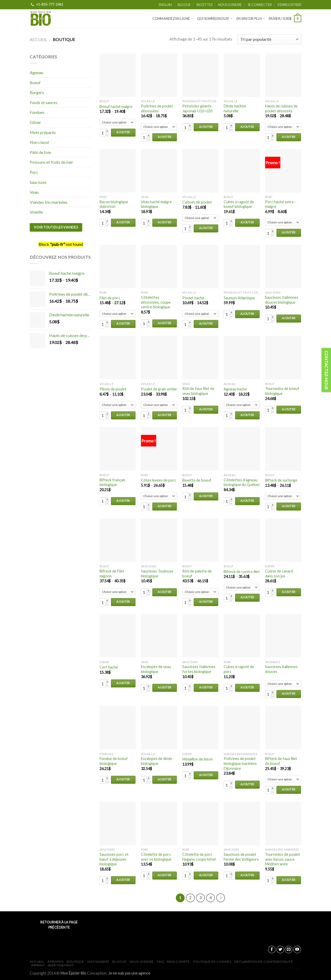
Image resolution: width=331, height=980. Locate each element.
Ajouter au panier (123, 134)
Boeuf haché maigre (116, 107)
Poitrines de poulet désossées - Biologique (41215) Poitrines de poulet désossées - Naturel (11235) (159, 127)
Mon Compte (179, 962)
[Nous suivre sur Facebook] (272, 950)
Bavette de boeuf (197, 480)
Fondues (37, 112)
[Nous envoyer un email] (289, 950)
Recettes (205, 5)
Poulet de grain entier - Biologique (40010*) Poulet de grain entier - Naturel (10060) (159, 405)
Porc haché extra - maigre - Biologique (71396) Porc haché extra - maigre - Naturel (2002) (283, 222)
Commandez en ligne (173, 18)
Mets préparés (43, 132)
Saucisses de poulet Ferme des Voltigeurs (241, 857)
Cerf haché (109, 667)
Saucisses (38, 182)
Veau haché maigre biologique (156, 204)
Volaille (36, 212)
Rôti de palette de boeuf (197, 574)
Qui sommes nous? (215, 18)
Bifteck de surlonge (281, 480)
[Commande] (269, 39)
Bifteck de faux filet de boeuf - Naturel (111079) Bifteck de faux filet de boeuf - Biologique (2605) (283, 779)
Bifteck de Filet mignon (112, 574)
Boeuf (35, 83)
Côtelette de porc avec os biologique (156, 857)
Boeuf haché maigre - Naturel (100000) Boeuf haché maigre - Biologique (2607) (118, 122)
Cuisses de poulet (197, 202)
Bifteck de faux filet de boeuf (281, 761)
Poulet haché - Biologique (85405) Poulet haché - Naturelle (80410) (200, 314)
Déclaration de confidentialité (264, 962)
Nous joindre (230, 5)
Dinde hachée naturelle (235, 108)
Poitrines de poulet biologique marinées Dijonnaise (240, 763)
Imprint (38, 965)
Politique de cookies (212, 962)
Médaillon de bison (198, 759)
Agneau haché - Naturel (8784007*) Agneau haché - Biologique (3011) (242, 405)
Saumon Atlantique (239, 298)
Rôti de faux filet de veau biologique (198, 391)
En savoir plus (251, 18)
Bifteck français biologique (112, 482)
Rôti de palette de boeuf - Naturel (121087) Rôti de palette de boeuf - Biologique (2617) (200, 592)
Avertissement (61, 965)
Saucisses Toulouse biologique (157, 574)
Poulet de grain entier (159, 389)
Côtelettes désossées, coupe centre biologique (156, 302)
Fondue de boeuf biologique (114, 761)
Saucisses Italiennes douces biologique (282, 300)
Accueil (38, 39)
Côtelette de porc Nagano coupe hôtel (199, 857)
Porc (34, 172)
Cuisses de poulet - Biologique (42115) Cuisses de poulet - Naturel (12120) (200, 218)
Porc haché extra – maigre (281, 204)
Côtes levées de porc (159, 480)
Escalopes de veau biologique (156, 669)
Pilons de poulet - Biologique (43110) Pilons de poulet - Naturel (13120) (118, 405)
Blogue (184, 5)
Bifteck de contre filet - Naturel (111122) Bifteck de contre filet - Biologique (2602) (242, 587)
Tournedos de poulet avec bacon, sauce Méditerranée (283, 859)
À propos (55, 962)
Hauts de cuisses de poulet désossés (281, 108)
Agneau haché (235, 389)
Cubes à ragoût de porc (239, 669)
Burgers (37, 92)
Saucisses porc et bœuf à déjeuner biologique (114, 859)
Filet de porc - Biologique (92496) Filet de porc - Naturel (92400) (118, 314)
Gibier (35, 122)
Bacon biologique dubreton (114, 204)
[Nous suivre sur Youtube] (297, 950)
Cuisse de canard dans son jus (279, 574)
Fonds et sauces (44, 102)
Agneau (36, 72)
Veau (34, 192)
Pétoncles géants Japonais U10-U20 (197, 108)
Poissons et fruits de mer (51, 162)
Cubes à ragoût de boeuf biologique (239, 204)
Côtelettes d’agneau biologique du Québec (242, 482)
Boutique (76, 962)
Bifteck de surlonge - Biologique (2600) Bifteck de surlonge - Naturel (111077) (283, 496)
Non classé (39, 142)
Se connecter (260, 5)
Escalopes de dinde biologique (157, 761)
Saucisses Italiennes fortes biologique (199, 669)
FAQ (160, 962)
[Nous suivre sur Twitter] (280, 950)
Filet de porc (110, 298)
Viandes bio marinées (49, 202)
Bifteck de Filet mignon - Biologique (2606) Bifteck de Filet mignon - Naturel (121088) (118, 592)
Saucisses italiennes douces (281, 669)
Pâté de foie (40, 152)
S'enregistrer (289, 5)
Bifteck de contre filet (242, 572)
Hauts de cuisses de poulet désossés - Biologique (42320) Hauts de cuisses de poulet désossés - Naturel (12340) (283, 127)
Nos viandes (98, 962)
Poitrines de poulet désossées (157, 108)
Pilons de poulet (113, 389)
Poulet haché (193, 298)
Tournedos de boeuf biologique (282, 391)
